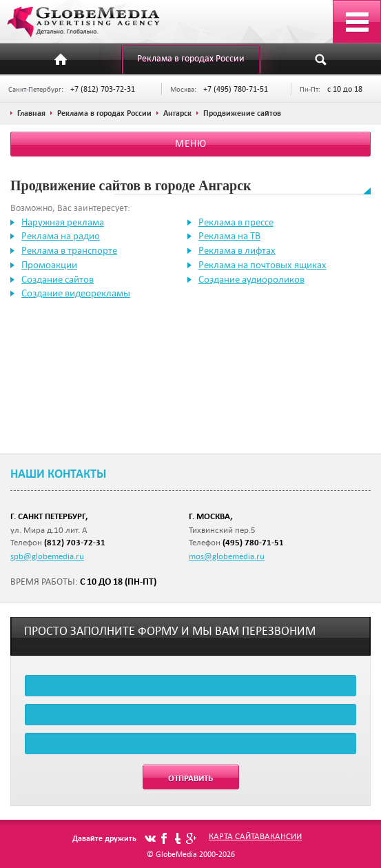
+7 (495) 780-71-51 (236, 89)
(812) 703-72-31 (75, 542)
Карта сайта (234, 836)
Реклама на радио (61, 236)
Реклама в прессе (236, 222)
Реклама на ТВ (229, 236)
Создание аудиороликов (251, 279)
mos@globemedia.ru (227, 556)
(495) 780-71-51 (253, 542)
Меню (191, 143)
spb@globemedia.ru (47, 556)
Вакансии (281, 836)
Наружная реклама (63, 222)
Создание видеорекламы (76, 293)
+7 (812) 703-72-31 (103, 89)
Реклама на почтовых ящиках (262, 265)
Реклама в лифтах (237, 250)
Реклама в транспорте (69, 250)
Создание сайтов (58, 279)
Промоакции (49, 265)
